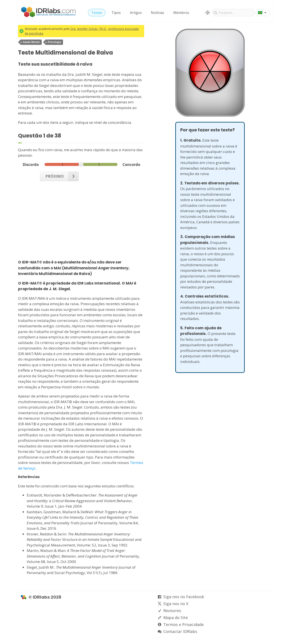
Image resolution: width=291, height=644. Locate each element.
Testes (97, 13)
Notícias (158, 13)
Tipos (116, 13)
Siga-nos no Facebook (184, 597)
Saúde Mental (31, 42)
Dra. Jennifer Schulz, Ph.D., (89, 29)
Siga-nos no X (176, 604)
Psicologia (54, 42)
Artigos (136, 13)
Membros (181, 13)
